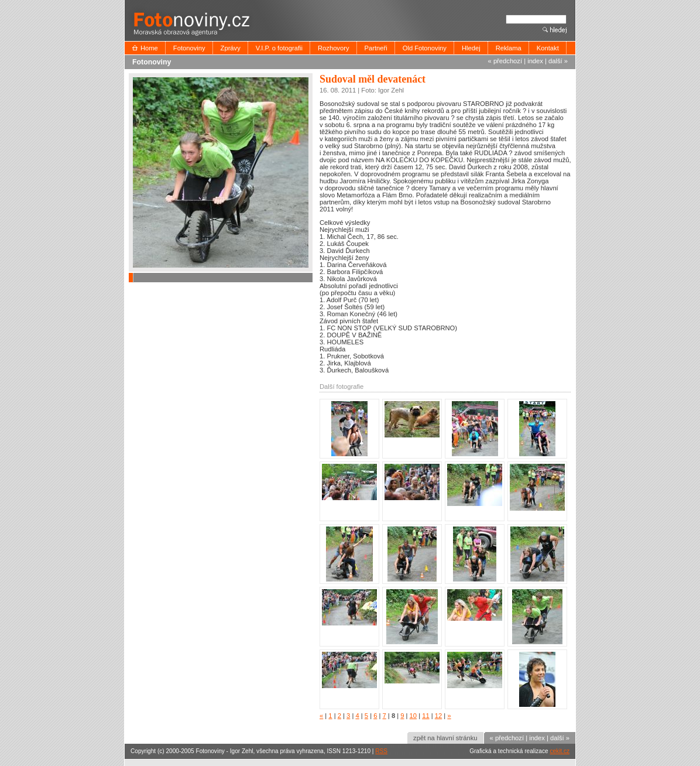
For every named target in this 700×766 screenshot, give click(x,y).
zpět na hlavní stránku (445, 738)
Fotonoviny (189, 48)
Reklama (509, 48)
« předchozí (505, 61)
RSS (381, 751)
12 (438, 716)
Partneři (376, 48)
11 (426, 716)
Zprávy (231, 48)
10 (413, 716)
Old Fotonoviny (425, 48)
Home (149, 48)
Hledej (471, 48)
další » (558, 61)
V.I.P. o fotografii (279, 48)
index (535, 61)
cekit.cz (560, 751)
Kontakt (548, 48)
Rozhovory (333, 48)
